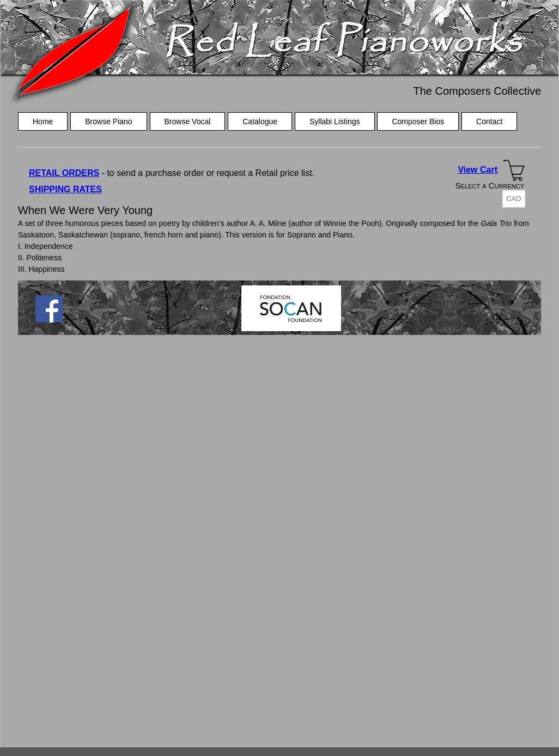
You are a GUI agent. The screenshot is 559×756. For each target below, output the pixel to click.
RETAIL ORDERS (64, 173)
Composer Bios (418, 121)
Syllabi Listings (335, 121)
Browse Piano (108, 121)
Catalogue (260, 121)
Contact (489, 121)
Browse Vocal (188, 121)
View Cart (478, 170)
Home (43, 121)
